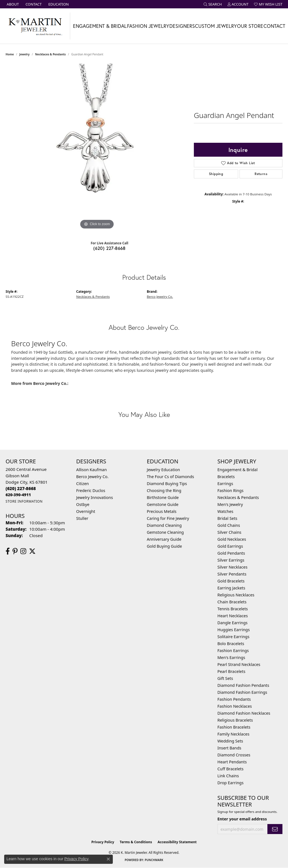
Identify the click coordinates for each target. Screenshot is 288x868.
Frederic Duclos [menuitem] (91, 490)
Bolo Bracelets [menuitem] (231, 644)
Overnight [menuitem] (86, 511)
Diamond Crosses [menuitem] (234, 755)
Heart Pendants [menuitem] (232, 762)
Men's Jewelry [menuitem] (230, 504)
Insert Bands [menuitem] (230, 748)
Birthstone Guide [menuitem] (163, 497)
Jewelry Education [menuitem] (163, 470)
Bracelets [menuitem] (226, 477)
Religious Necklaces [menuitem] (236, 595)
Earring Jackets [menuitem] (231, 588)
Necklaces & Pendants (50, 54)
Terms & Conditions (136, 842)
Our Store (250, 26)
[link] (12, 4)
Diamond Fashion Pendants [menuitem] (243, 685)
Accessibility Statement (177, 842)
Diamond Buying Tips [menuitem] (167, 484)
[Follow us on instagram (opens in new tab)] (23, 551)
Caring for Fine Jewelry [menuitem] (168, 518)
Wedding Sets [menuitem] (230, 741)
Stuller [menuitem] (82, 518)
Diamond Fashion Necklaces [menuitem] (244, 713)
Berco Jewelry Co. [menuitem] (92, 477)
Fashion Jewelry (148, 26)
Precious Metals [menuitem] (162, 511)
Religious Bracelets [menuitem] (235, 720)
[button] (213, 4)
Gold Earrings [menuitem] (230, 546)
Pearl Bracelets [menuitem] (231, 671)
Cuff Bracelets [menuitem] (231, 769)
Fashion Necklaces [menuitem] (235, 706)
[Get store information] (24, 501)
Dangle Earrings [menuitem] (233, 623)
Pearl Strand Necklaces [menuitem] (239, 664)
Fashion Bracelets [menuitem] (234, 727)
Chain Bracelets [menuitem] (232, 602)
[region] (97, 147)
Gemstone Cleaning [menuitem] (165, 532)
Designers (182, 26)
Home (10, 54)
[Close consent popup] (108, 859)
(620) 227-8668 (109, 248)
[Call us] (18, 495)
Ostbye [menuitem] (83, 504)
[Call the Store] (21, 488)
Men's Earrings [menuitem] (231, 657)
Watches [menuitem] (225, 511)
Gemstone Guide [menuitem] (163, 504)
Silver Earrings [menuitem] (231, 560)
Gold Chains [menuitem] (229, 525)
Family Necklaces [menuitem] (234, 734)
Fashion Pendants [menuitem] (234, 699)
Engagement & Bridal (100, 26)
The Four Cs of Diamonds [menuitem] (170, 477)
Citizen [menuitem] (83, 484)
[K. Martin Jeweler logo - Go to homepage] (35, 26)
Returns (261, 174)
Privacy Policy (103, 842)
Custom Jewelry (216, 26)
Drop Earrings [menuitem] (231, 783)
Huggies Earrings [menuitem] (234, 630)
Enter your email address (242, 819)
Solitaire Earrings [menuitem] (234, 637)
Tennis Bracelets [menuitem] (233, 609)
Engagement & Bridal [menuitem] (238, 470)
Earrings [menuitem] (225, 484)
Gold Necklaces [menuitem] (232, 539)
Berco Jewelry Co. (160, 297)
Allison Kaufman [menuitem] (92, 470)
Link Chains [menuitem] (228, 776)
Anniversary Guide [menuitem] (164, 539)
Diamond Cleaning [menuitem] (164, 525)
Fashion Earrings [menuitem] (233, 651)
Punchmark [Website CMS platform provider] (154, 860)
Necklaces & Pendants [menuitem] (238, 497)
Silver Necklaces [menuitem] (233, 567)
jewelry (24, 54)
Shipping (216, 174)
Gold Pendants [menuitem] (231, 553)
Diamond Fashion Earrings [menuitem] (242, 692)
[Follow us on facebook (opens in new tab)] (8, 551)
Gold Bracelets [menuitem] (231, 581)
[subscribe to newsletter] (275, 829)
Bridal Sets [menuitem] (228, 518)
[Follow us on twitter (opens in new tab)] (32, 551)
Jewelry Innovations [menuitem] (95, 497)
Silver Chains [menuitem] (230, 532)
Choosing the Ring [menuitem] (164, 490)
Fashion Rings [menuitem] (231, 490)
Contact (274, 26)
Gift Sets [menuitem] (225, 678)
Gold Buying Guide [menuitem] (164, 546)
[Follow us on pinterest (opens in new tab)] (15, 551)
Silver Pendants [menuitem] (232, 574)
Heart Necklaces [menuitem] (233, 616)
